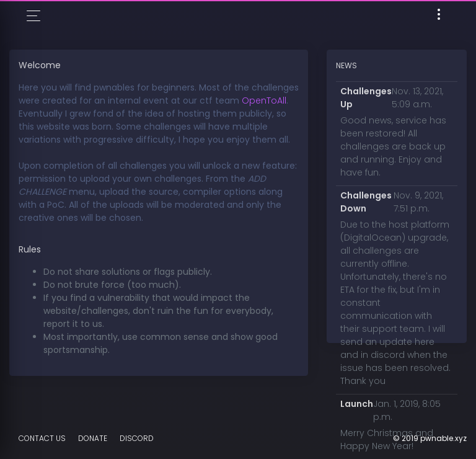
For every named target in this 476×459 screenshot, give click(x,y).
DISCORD (137, 438)
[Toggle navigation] (439, 16)
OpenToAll (264, 100)
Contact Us (42, 438)
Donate (93, 438)
